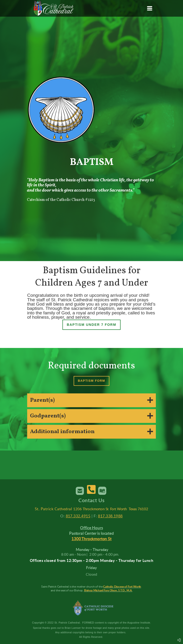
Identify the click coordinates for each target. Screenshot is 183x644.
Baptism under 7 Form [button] (91, 325)
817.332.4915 (78, 516)
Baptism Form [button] (91, 381)
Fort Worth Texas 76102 (129, 509)
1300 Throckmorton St (91, 539)
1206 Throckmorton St (91, 509)
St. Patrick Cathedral (53, 509)
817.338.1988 (110, 516)
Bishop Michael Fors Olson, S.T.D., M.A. (108, 590)
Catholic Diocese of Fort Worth (122, 587)
